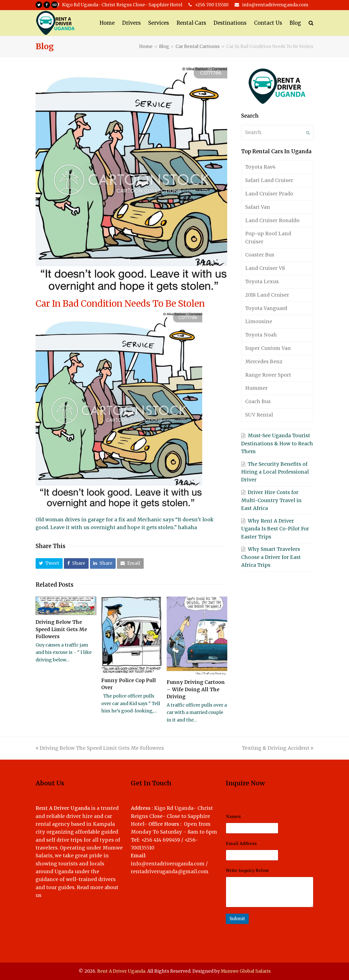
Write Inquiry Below (247, 871)
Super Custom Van (268, 348)
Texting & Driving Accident (278, 748)
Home (146, 46)
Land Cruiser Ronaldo (272, 220)
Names (235, 817)
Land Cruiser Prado (269, 194)
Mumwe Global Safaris (246, 971)
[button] (49, 563)
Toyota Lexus (262, 281)
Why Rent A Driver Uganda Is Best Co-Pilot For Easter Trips (275, 529)
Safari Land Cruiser (269, 180)
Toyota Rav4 (260, 167)
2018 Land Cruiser (267, 295)
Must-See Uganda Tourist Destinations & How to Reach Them (277, 443)
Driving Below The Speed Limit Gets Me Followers (61, 629)
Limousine (259, 321)
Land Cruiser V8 (265, 268)
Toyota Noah (261, 335)
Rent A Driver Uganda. (122, 971)
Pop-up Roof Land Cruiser (268, 237)
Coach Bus (258, 401)
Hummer (256, 388)
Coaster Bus (260, 255)
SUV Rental (259, 415)
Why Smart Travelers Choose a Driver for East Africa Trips (271, 557)
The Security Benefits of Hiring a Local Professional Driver (275, 472)
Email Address (243, 844)
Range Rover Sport (268, 375)
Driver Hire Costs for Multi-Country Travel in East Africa (271, 500)
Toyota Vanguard (266, 308)
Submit (237, 919)
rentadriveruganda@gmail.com (170, 871)
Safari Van (258, 207)
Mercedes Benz (264, 362)
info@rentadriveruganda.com (168, 864)
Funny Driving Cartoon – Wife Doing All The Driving (196, 689)
